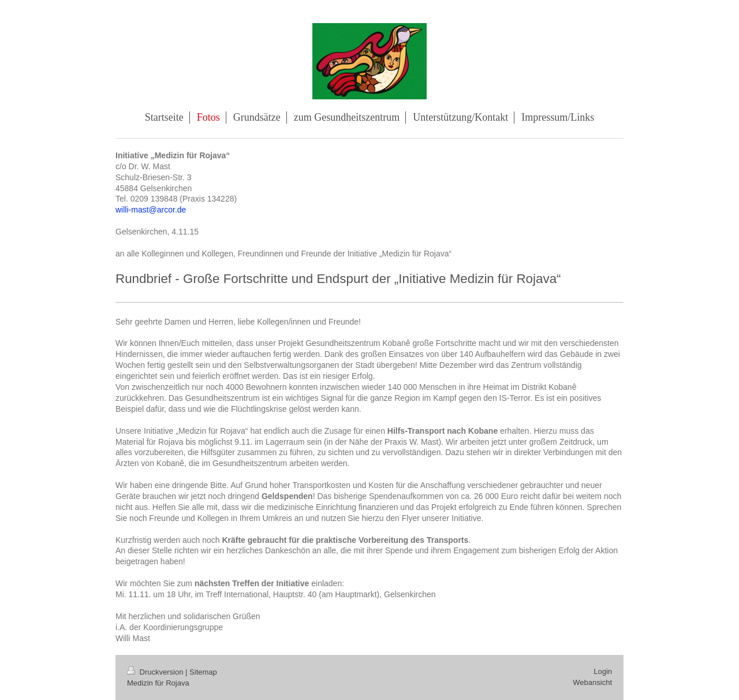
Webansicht (592, 682)
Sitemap (203, 672)
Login (603, 671)
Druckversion (156, 672)
